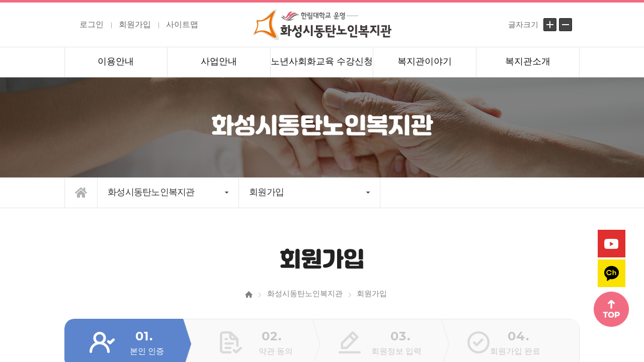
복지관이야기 (425, 61)
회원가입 (135, 24)
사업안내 (219, 61)
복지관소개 (528, 61)
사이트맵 (182, 24)
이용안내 (116, 61)
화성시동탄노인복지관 (151, 192)
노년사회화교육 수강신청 (322, 61)
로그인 (92, 24)
